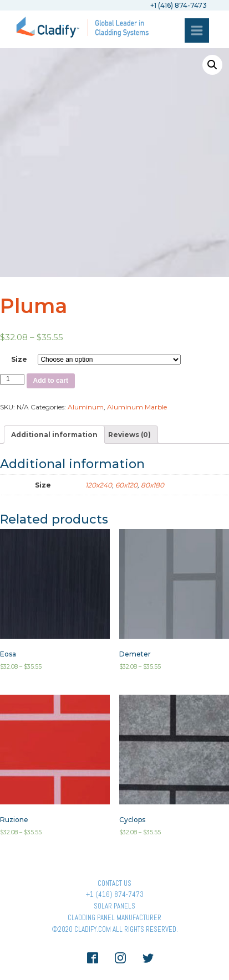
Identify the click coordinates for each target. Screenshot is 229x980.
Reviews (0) (129, 435)
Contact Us (114, 883)
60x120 (126, 485)
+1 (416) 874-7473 (115, 894)
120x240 (99, 485)
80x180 (152, 485)
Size (19, 359)
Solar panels (114, 906)
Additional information (54, 435)
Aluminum (86, 407)
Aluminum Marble (137, 407)
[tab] (54, 435)
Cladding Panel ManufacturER (114, 918)
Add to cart (51, 381)
